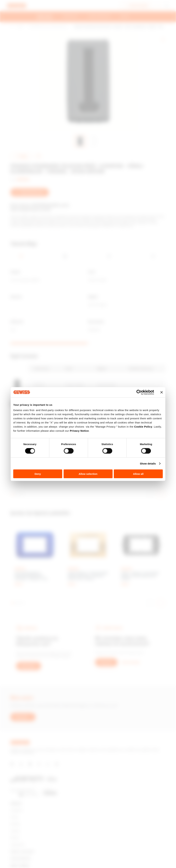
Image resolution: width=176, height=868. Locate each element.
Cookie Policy (143, 427)
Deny (38, 474)
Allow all (138, 474)
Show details (148, 463)
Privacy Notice (79, 431)
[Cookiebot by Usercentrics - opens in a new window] (139, 392)
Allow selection (88, 474)
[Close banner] (162, 392)
